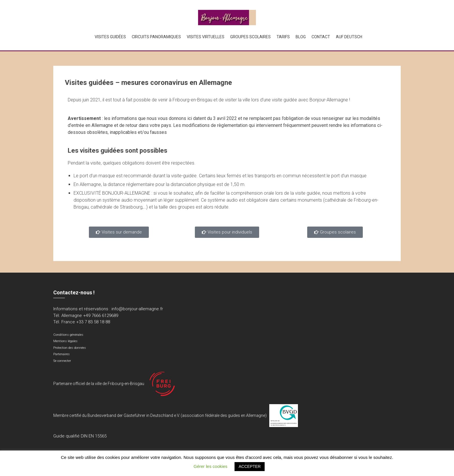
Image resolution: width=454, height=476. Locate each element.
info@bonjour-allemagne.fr (137, 309)
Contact (321, 37)
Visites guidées (110, 37)
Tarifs (283, 37)
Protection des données (70, 348)
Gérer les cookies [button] (211, 466)
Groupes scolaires (250, 37)
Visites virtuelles (206, 37)
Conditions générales (68, 335)
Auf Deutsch (349, 37)
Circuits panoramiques (156, 37)
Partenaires (62, 354)
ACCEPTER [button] (250, 466)
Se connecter (62, 361)
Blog (301, 37)
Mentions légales (65, 341)
